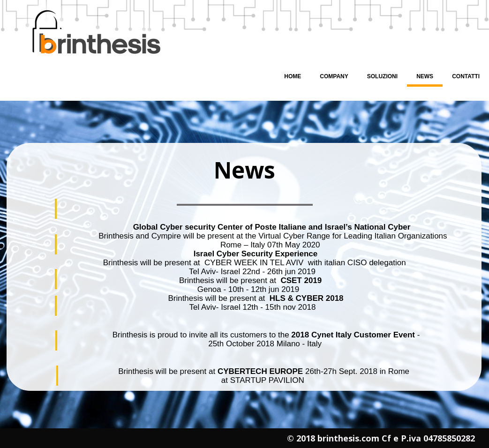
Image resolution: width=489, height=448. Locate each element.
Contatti (466, 76)
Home (293, 76)
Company (334, 76)
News (425, 76)
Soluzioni (382, 76)
